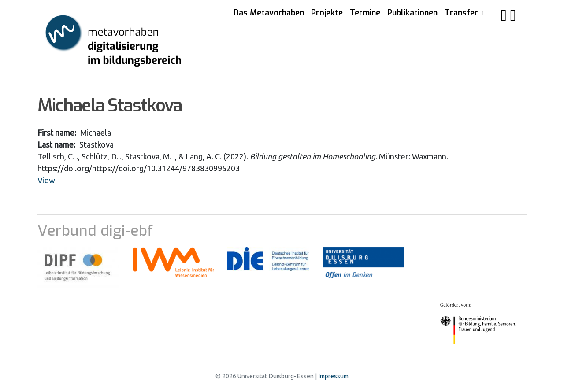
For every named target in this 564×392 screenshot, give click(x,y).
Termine (365, 13)
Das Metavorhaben (269, 13)
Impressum (333, 376)
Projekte (327, 13)
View (46, 180)
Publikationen (412, 13)
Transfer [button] (462, 13)
